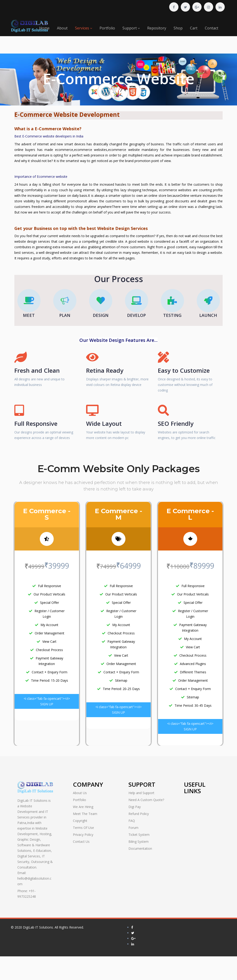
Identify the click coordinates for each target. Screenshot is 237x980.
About (62, 28)
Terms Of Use (83, 828)
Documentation (140, 848)
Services (84, 28)
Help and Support (141, 793)
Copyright (80, 821)
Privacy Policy (83, 835)
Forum (133, 828)
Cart (194, 28)
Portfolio (107, 28)
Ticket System (139, 835)
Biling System (139, 842)
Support (131, 28)
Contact (212, 28)
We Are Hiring (83, 807)
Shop (178, 28)
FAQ (132, 821)
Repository (157, 28)
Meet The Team (85, 814)
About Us (80, 793)
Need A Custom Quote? (146, 800)
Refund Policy (139, 814)
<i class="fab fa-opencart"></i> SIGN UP (47, 701)
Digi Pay (135, 807)
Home (44, 28)
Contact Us (81, 842)
